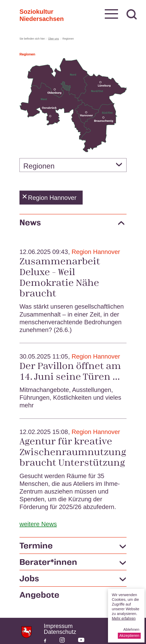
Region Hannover (96, 252)
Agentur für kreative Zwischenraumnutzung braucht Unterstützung (73, 452)
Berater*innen (48, 562)
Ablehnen (131, 629)
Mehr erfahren (124, 618)
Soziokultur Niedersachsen (26, 11)
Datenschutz (60, 632)
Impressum (58, 626)
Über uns (54, 39)
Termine (36, 545)
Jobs (29, 580)
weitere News (38, 524)
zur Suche (132, 14)
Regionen (39, 166)
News (30, 222)
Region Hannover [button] (49, 198)
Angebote (39, 597)
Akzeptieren (129, 636)
